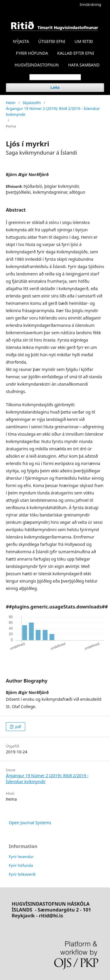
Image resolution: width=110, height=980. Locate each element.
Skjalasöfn (32, 103)
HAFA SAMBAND (84, 65)
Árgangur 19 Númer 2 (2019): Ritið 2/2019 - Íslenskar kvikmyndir (53, 111)
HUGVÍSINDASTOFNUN (37, 65)
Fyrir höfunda (21, 865)
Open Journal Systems (30, 823)
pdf (18, 727)
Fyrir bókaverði (22, 874)
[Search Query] (55, 77)
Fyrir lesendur (21, 857)
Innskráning (90, 4)
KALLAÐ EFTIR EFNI (76, 53)
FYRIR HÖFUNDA (32, 53)
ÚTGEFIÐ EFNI (52, 41)
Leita (55, 87)
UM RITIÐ (84, 41)
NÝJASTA (21, 41)
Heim (11, 103)
